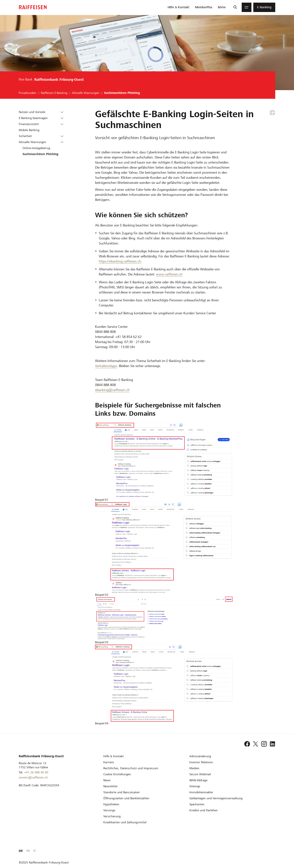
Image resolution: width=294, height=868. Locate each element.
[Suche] (235, 7)
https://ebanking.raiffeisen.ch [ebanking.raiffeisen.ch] (120, 261)
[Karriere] (109, 762)
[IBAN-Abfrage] (198, 780)
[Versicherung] (112, 816)
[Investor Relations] (201, 762)
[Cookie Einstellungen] (117, 774)
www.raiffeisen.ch (169, 274)
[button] (62, 112)
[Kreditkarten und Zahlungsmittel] (125, 822)
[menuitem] (178, 7)
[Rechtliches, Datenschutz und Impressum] (131, 768)
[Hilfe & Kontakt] (114, 756)
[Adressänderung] (200, 756)
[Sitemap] (195, 786)
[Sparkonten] (197, 804)
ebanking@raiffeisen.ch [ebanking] (112, 390)
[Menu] (247, 7)
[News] (107, 780)
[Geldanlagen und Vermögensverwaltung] (216, 798)
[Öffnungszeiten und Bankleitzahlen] (126, 798)
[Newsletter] (111, 786)
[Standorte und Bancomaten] (121, 792)
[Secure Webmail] (200, 774)
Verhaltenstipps (106, 366)
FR (268, 851)
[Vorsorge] (109, 810)
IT (274, 851)
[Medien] (194, 768)
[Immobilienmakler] (201, 792)
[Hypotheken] (111, 804)
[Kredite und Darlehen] (204, 810)
